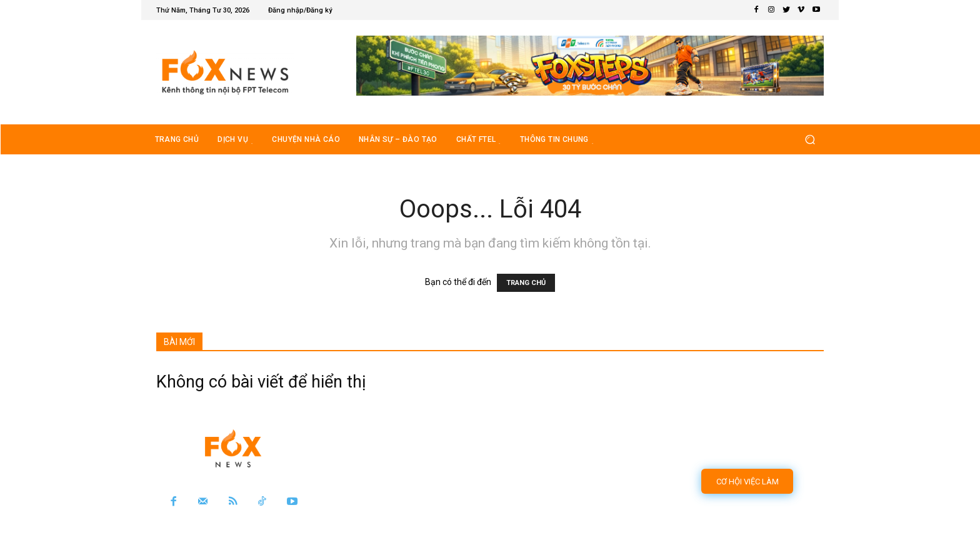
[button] (810, 139)
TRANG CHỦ (526, 283)
